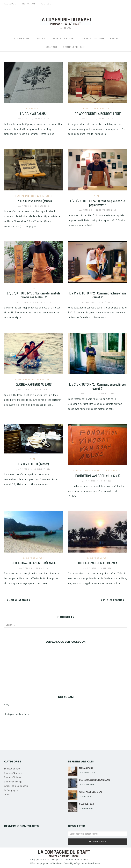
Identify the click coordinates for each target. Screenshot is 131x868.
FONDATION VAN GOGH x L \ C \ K (97, 476)
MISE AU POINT (86, 768)
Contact (52, 47)
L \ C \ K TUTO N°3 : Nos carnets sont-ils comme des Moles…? (34, 295)
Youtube (46, 4)
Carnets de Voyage (93, 39)
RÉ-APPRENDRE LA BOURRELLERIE (98, 114)
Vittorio (25, 119)
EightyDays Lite (77, 863)
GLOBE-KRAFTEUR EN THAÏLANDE (34, 563)
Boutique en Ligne (74, 47)
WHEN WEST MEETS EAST (91, 792)
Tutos (97, 196)
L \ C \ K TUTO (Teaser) (34, 464)
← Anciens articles (17, 600)
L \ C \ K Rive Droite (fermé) (34, 201)
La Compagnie (21, 39)
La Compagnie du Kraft (58, 859)
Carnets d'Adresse (26, 196)
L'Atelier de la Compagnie (98, 109)
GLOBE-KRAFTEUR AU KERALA (98, 563)
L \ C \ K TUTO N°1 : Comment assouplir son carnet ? (97, 386)
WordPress (58, 863)
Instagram (28, 4)
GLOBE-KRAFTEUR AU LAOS (34, 384)
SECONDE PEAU (86, 804)
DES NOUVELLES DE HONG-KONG (94, 780)
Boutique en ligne (12, 769)
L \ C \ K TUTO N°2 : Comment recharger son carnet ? (97, 295)
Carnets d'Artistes (82, 471)
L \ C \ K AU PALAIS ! (34, 114)
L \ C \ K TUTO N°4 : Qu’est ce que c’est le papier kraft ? (97, 203)
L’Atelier (40, 39)
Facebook (10, 4)
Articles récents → (114, 600)
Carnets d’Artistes (63, 39)
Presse (114, 39)
